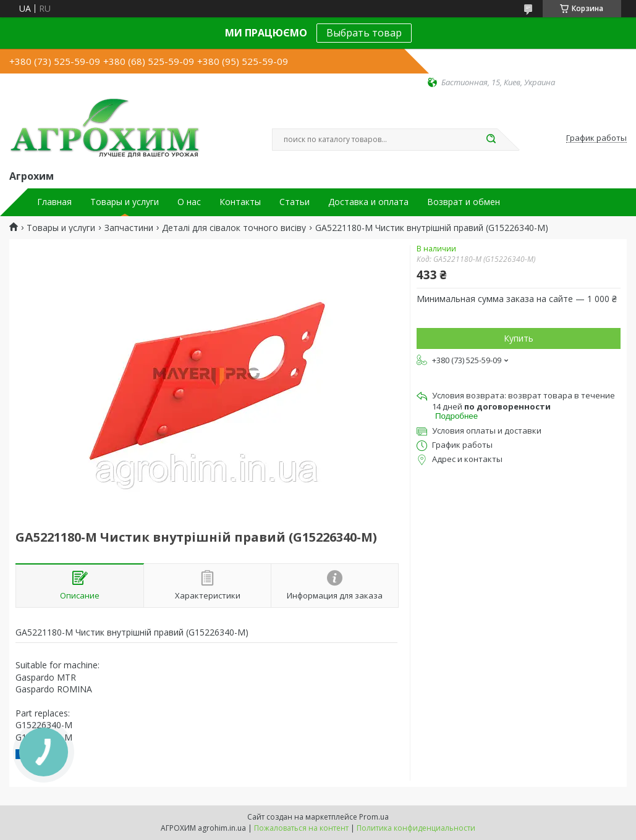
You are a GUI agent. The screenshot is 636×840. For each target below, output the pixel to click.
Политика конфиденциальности (416, 828)
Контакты (240, 202)
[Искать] (491, 140)
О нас (189, 202)
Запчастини (129, 228)
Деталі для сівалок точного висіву (234, 228)
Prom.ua (374, 817)
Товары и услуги (125, 202)
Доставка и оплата (368, 202)
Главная (54, 202)
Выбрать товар (364, 33)
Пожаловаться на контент (301, 828)
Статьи (295, 202)
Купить (519, 338)
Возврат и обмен (464, 202)
